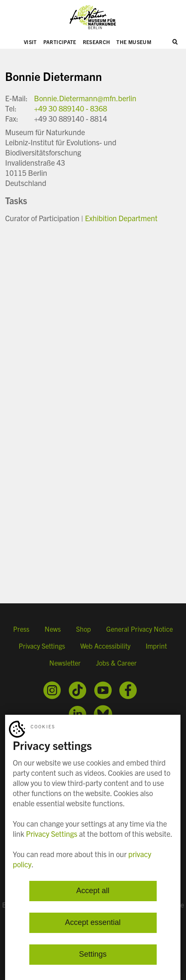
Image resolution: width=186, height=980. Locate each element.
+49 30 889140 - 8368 (70, 108)
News (53, 629)
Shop (83, 629)
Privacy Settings (42, 646)
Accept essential (93, 923)
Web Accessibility (105, 646)
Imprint (156, 646)
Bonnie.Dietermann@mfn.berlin (85, 98)
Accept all (93, 891)
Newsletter (65, 663)
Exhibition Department (121, 218)
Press (21, 629)
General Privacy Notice (139, 629)
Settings (93, 955)
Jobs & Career (116, 663)
